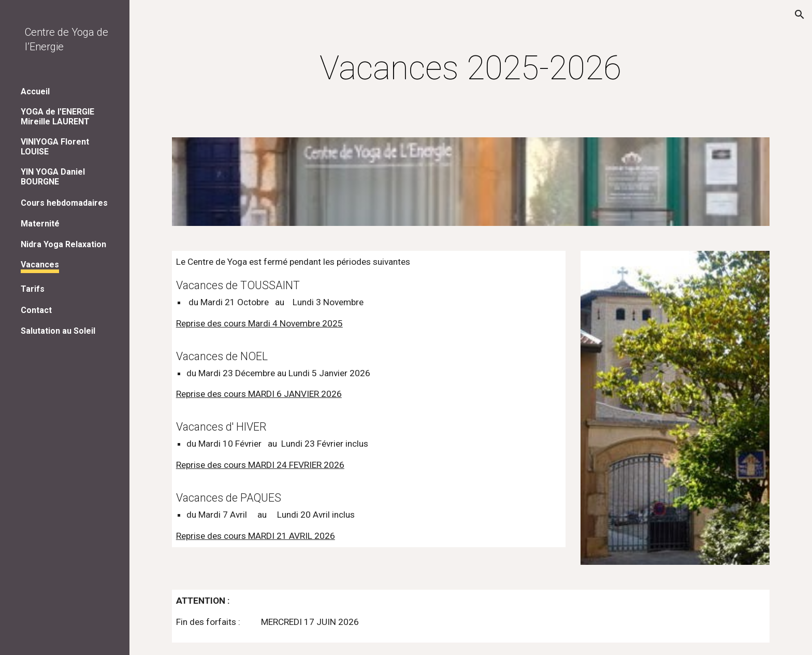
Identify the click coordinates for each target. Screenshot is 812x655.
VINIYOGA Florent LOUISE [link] (55, 147)
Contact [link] (36, 310)
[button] (800, 15)
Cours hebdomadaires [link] (64, 203)
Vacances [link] (40, 265)
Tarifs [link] (33, 289)
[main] (471, 78)
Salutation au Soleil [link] (58, 331)
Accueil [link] (35, 91)
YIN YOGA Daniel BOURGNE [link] (53, 177)
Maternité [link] (40, 224)
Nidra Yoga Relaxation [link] (63, 244)
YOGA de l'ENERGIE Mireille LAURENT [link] (57, 117)
